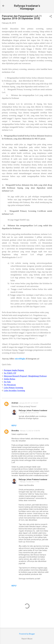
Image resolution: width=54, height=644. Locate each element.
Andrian (15, 403)
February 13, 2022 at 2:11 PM (29, 482)
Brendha (15, 431)
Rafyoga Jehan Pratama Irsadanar (33, 410)
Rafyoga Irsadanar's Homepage (27, 7)
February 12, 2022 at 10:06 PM (30, 431)
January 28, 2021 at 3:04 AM (29, 403)
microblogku (20, 359)
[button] (51, 17)
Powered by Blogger (27, 634)
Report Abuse (27, 639)
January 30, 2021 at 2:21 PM (29, 413)
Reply (14, 426)
